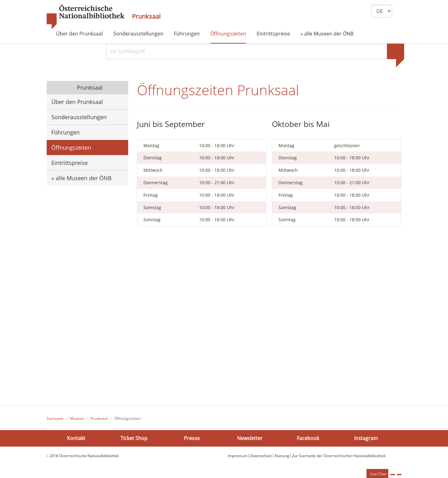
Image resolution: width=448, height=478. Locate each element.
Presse (192, 438)
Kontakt (76, 438)
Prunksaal (146, 16)
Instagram (366, 438)
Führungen (187, 34)
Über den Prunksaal (79, 34)
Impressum (238, 456)
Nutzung (282, 456)
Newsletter (250, 438)
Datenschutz (261, 456)
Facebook (308, 438)
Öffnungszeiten (228, 34)
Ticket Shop (134, 438)
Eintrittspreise (273, 34)
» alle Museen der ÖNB (327, 34)
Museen (77, 418)
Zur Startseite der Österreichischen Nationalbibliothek (339, 456)
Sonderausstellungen (138, 34)
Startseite (55, 418)
